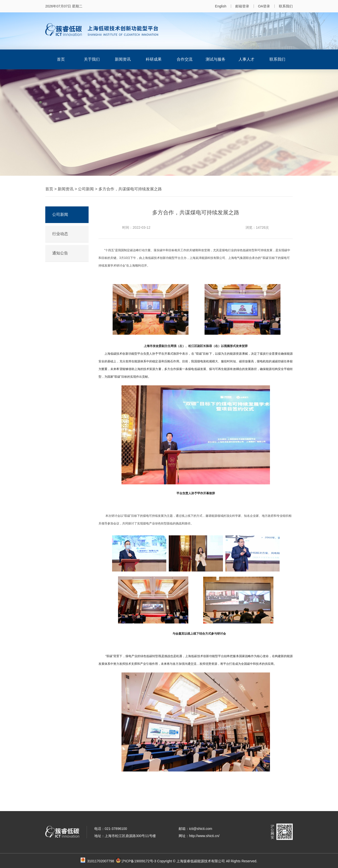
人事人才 (246, 59)
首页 (61, 59)
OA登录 (264, 6)
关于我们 (92, 59)
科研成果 (154, 59)
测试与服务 (216, 59)
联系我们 (286, 6)
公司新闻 (86, 189)
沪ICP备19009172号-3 (139, 861)
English (221, 6)
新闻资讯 (123, 59)
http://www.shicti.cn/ (204, 836)
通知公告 (60, 253)
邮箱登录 (242, 6)
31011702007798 (104, 861)
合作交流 (185, 59)
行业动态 (60, 234)
